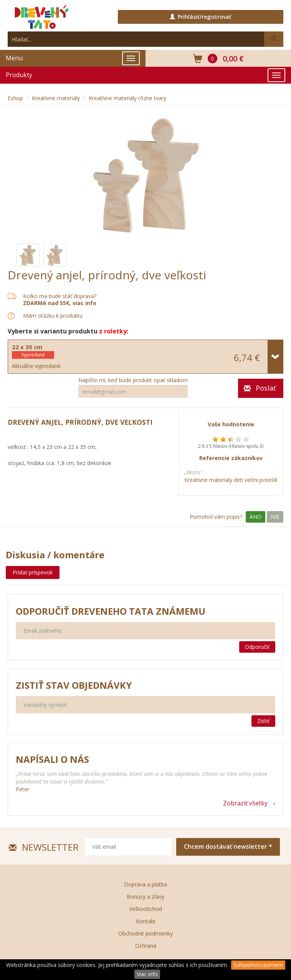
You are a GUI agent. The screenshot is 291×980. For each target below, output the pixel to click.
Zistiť (263, 721)
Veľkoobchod (146, 909)
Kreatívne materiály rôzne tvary (127, 98)
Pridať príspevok (33, 572)
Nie (275, 517)
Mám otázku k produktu (53, 316)
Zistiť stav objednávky (74, 685)
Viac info (147, 974)
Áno (255, 517)
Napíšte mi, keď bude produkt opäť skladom (133, 380)
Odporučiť (257, 647)
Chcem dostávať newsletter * (228, 846)
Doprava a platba (145, 884)
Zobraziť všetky (245, 803)
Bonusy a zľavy (145, 897)
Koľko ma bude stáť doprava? (60, 296)
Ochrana (146, 946)
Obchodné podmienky (145, 933)
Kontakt (146, 921)
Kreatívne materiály (56, 98)
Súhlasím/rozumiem (258, 965)
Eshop (15, 98)
